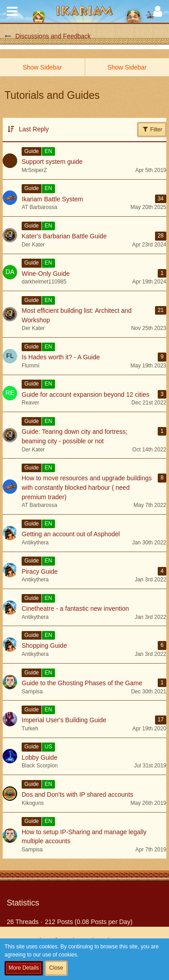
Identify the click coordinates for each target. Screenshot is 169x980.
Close (56, 968)
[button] (12, 11)
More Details (24, 968)
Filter (152, 129)
